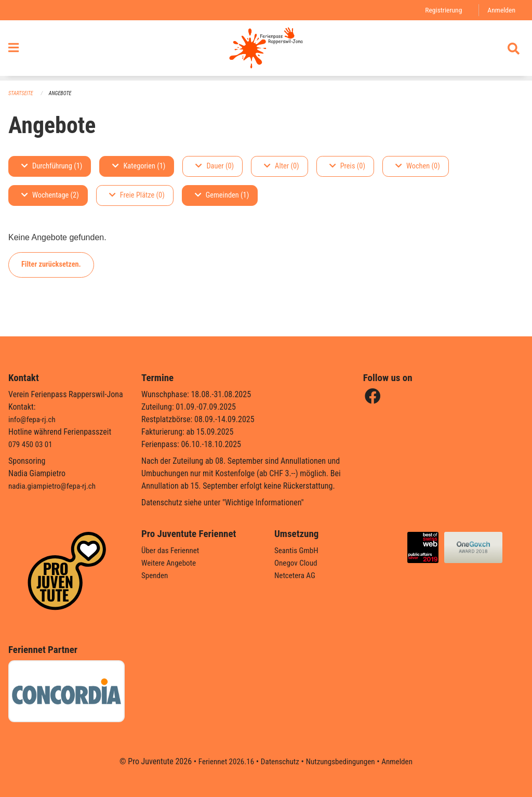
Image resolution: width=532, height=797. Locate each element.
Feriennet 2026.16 (222, 761)
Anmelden (501, 10)
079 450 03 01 (32, 444)
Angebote (63, 94)
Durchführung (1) (52, 167)
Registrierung (441, 10)
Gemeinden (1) (222, 196)
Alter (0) (282, 167)
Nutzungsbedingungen (342, 761)
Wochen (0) (418, 167)
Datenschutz (279, 761)
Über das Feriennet (172, 550)
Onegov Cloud (297, 563)
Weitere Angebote (170, 563)
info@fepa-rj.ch (34, 419)
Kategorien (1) (139, 167)
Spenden (156, 575)
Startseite (22, 94)
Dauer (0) (215, 167)
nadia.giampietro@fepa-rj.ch (55, 486)
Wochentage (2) (50, 196)
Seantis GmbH (298, 550)
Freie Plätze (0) (137, 196)
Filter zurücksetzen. (51, 265)
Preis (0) (347, 167)
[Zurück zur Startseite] (266, 51)
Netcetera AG (296, 575)
